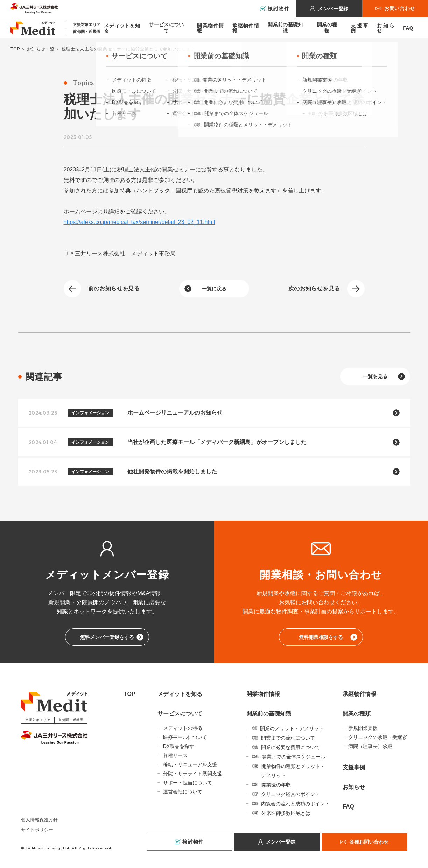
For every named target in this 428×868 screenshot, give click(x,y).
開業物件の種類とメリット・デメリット (293, 771)
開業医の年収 (276, 785)
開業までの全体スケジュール (294, 757)
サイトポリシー (37, 830)
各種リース (175, 755)
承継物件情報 (246, 28)
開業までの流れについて (288, 738)
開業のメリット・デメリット (292, 728)
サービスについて (166, 28)
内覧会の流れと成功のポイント (295, 804)
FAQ (408, 28)
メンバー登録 (333, 9)
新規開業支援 (363, 728)
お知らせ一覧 (41, 49)
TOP (15, 49)
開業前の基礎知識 (285, 28)
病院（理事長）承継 (370, 746)
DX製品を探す (179, 746)
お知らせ (386, 28)
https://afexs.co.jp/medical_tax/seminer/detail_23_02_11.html (139, 222)
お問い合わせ (400, 8)
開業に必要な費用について (290, 747)
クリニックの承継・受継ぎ (378, 737)
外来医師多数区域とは (286, 813)
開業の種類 (327, 28)
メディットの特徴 (183, 728)
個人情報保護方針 (39, 820)
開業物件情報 (211, 28)
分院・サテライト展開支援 (192, 774)
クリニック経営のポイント (290, 794)
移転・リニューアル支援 (190, 764)
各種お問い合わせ (369, 842)
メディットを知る (122, 28)
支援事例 (359, 28)
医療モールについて (185, 737)
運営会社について (183, 792)
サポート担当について (188, 783)
